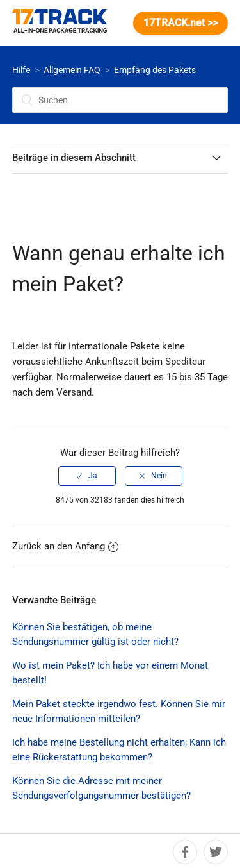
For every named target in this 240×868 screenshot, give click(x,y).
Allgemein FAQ (72, 70)
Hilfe (21, 70)
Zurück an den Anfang (65, 546)
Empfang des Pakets (155, 70)
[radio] (87, 476)
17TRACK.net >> (180, 23)
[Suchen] (120, 100)
